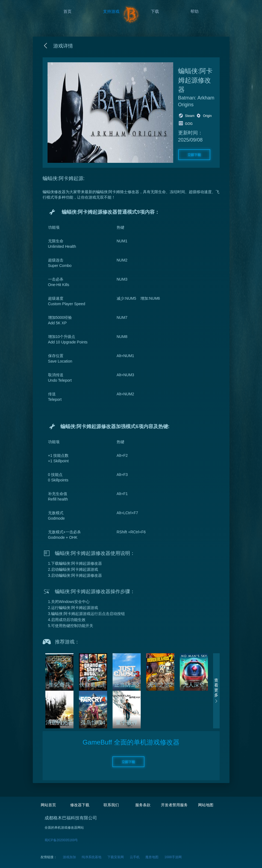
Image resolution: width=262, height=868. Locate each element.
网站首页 (48, 805)
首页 (67, 11)
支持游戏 (111, 11)
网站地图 (206, 805)
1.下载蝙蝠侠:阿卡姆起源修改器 (75, 563)
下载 (155, 11)
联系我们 (111, 805)
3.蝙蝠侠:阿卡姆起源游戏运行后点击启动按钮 (87, 614)
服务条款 (143, 805)
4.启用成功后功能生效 (67, 620)
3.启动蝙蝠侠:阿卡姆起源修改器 (75, 575)
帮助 (195, 11)
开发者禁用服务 (174, 805)
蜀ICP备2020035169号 (61, 840)
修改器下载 (80, 805)
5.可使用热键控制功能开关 (71, 626)
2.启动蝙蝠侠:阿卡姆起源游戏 (73, 569)
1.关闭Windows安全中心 (69, 602)
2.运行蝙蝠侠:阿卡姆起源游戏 (73, 608)
